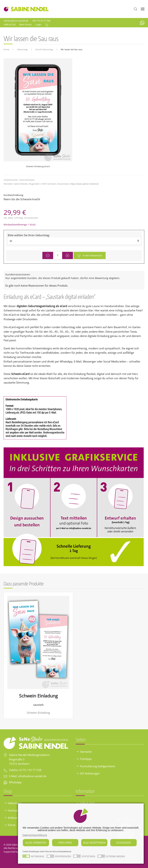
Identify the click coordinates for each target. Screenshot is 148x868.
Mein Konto (26, 24)
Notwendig (38, 856)
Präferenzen (63, 856)
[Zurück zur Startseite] (26, 9)
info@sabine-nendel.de (16, 21)
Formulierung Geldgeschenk (95, 766)
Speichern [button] (65, 843)
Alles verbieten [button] (36, 843)
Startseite (84, 752)
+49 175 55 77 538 (41, 21)
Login (38, 24)
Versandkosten (31, 218)
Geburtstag (13, 803)
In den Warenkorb (90, 256)
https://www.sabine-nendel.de (84, 184)
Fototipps (84, 759)
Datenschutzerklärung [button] (35, 835)
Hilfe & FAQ (10, 24)
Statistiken (88, 856)
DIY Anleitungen (88, 773)
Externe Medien (115, 856)
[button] (135, 9)
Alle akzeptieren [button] (94, 843)
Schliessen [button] (123, 843)
